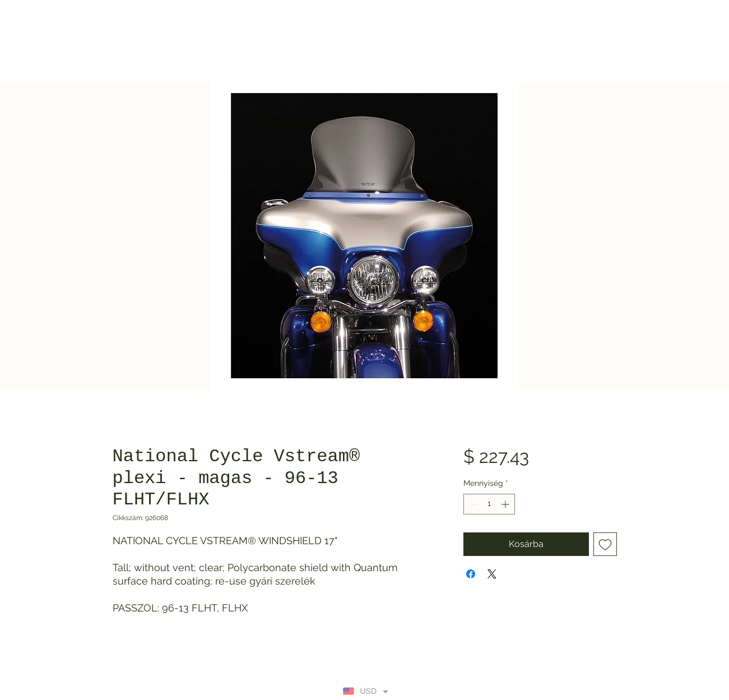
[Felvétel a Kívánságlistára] (605, 544)
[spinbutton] (489, 504)
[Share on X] (492, 574)
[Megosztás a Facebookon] (471, 574)
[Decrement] (472, 504)
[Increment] (506, 504)
